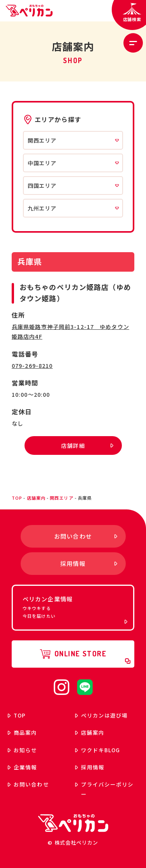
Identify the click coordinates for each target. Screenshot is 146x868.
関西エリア (73, 140)
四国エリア (73, 186)
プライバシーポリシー (105, 789)
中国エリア (73, 163)
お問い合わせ (28, 784)
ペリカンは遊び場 (102, 715)
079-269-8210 (32, 366)
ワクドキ (98, 750)
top (17, 498)
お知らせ (22, 750)
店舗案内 (36, 498)
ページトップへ (127, 478)
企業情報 (22, 767)
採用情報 (90, 767)
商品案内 (22, 732)
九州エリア (73, 208)
